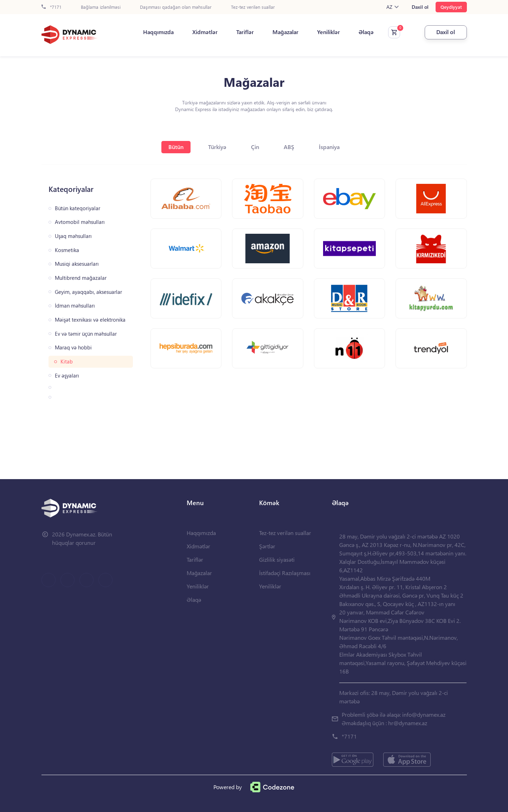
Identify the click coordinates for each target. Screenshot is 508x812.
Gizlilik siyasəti (277, 559)
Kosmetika (67, 250)
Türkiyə (217, 147)
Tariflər (245, 32)
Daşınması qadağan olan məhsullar (176, 7)
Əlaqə (366, 32)
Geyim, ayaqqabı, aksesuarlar (88, 292)
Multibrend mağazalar (81, 278)
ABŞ (289, 147)
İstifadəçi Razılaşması (285, 573)
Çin (255, 147)
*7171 (52, 7)
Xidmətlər (205, 32)
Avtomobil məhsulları (80, 222)
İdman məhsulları (75, 306)
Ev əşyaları (67, 376)
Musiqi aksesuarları (77, 264)
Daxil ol (420, 7)
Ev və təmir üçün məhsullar (86, 334)
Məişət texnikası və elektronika (90, 320)
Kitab (67, 362)
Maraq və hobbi (73, 347)
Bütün (176, 147)
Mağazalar (285, 32)
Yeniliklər (329, 32)
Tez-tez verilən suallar (253, 7)
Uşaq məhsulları (73, 236)
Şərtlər (267, 546)
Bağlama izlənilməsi (101, 7)
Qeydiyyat (451, 7)
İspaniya (329, 147)
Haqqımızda (158, 32)
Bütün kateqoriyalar (78, 208)
